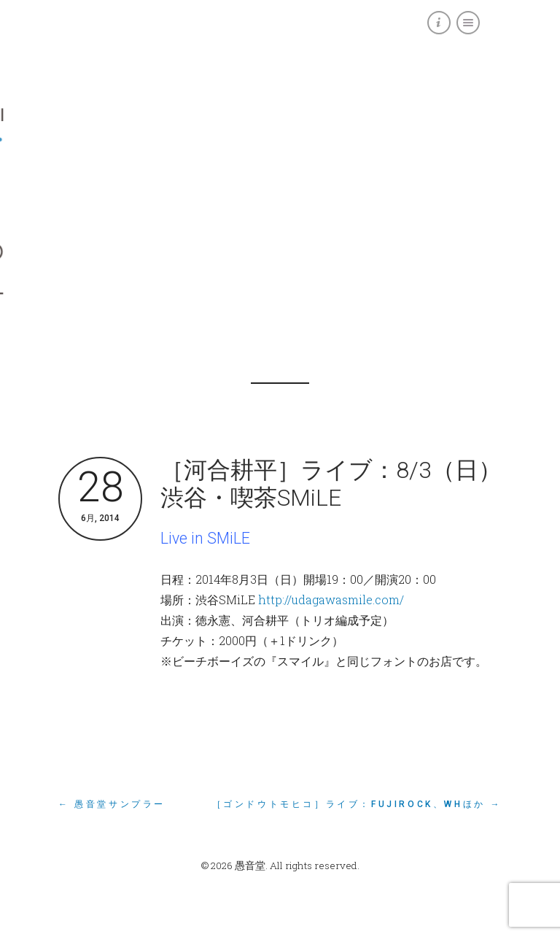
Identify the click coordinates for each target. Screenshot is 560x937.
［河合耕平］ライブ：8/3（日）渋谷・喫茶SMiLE (331, 484)
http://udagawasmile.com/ (331, 599)
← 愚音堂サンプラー (112, 804)
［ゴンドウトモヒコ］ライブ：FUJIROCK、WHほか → (357, 804)
